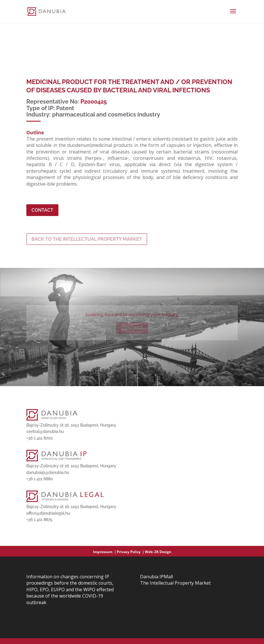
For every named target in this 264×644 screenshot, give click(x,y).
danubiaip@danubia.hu (48, 472)
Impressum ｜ (105, 552)
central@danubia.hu (45, 431)
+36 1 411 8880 (40, 479)
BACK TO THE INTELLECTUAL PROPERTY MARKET (87, 239)
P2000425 (94, 102)
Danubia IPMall (156, 577)
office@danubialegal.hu (48, 513)
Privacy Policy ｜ (131, 552)
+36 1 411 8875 (39, 520)
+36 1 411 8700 (40, 438)
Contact (42, 210)
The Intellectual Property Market (175, 583)
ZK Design (163, 552)
